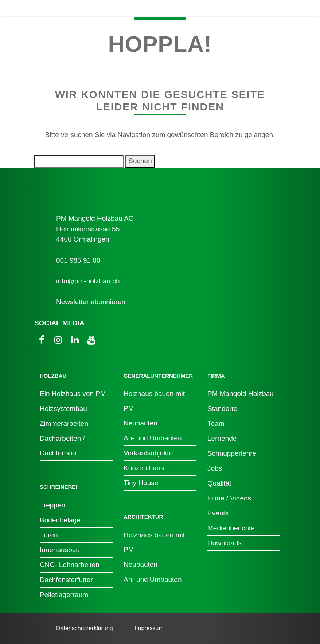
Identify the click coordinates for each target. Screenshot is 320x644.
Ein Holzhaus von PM (73, 394)
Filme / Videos (229, 498)
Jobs (215, 468)
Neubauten (141, 423)
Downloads (225, 543)
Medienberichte (231, 528)
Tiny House (141, 483)
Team (216, 423)
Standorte (222, 409)
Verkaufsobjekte (148, 453)
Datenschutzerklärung (85, 628)
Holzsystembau (63, 409)
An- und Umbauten (153, 438)
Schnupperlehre (232, 453)
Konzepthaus (144, 468)
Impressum (149, 628)
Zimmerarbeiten (64, 423)
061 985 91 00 (78, 260)
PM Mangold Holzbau (241, 394)
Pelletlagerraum (64, 595)
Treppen (52, 505)
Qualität (219, 483)
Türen (49, 535)
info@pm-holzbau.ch (88, 281)
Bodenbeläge (60, 520)
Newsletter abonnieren (91, 302)
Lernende (222, 438)
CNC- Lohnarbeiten (70, 565)
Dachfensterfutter (66, 580)
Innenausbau (60, 550)
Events (218, 513)
